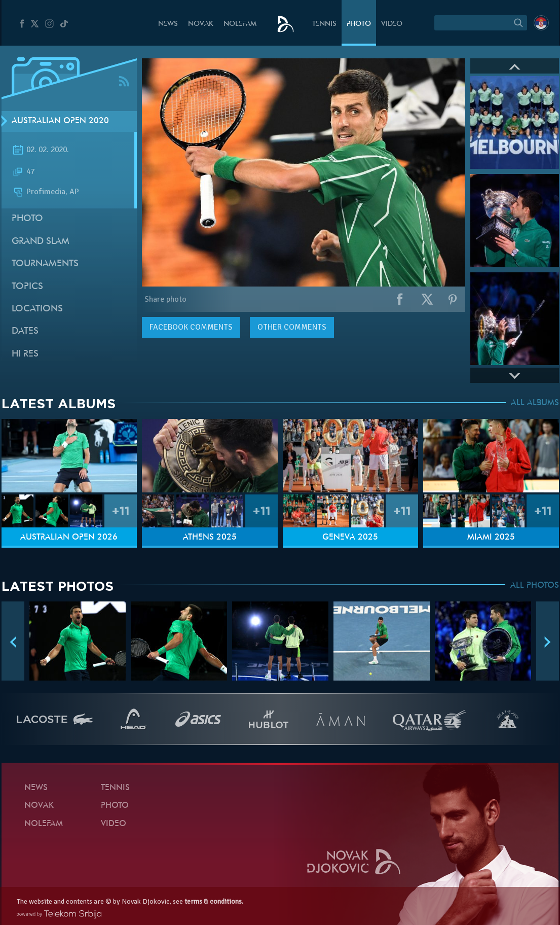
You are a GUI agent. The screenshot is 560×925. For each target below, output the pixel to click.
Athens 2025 (210, 538)
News (168, 24)
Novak (201, 24)
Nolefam (240, 24)
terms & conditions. (214, 901)
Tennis (324, 24)
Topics (27, 287)
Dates (25, 331)
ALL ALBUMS (535, 403)
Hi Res (25, 354)
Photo (359, 24)
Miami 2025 (491, 538)
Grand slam (41, 242)
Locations (37, 309)
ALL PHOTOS (535, 586)
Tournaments (45, 264)
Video (392, 24)
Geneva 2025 (350, 538)
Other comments (292, 327)
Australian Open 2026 (69, 538)
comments (191, 327)
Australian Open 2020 (60, 121)
